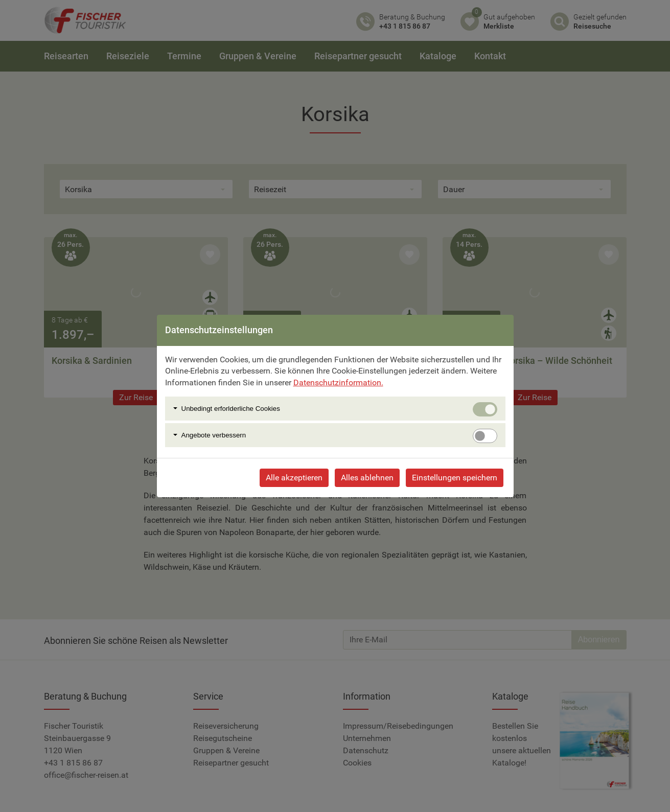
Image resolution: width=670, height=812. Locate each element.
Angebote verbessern (214, 435)
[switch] (485, 436)
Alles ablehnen (367, 478)
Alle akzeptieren (294, 478)
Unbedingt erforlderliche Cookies (231, 409)
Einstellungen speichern (455, 478)
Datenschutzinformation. (338, 382)
